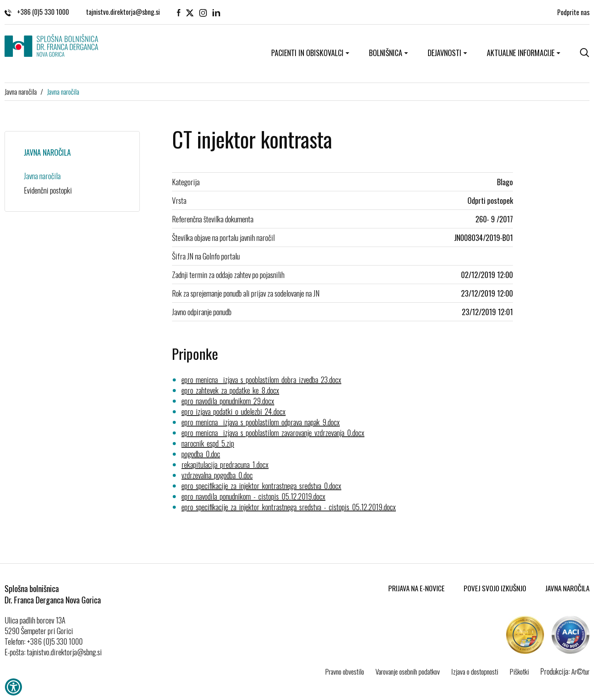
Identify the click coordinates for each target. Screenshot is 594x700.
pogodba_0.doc (201, 454)
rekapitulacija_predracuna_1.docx (225, 464)
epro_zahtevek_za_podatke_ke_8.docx (230, 390)
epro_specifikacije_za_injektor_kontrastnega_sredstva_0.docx (261, 486)
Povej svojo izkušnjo (495, 588)
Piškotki (519, 671)
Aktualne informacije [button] (521, 53)
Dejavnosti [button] (445, 53)
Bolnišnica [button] (386, 53)
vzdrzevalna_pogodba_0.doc (217, 475)
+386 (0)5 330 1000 (37, 11)
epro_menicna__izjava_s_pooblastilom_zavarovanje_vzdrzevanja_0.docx (273, 433)
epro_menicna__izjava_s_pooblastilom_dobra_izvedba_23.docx (261, 380)
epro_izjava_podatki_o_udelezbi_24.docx (234, 411)
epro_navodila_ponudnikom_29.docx (228, 401)
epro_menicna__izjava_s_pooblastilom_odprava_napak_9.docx (261, 422)
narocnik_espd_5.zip (208, 443)
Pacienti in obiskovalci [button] (307, 53)
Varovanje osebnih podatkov (408, 671)
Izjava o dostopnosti (475, 671)
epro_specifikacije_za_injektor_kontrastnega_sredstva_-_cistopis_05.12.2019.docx (289, 507)
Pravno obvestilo (345, 671)
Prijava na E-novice (417, 588)
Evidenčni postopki (48, 190)
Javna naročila (21, 91)
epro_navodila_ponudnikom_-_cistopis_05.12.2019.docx (253, 496)
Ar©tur (580, 671)
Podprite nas (573, 11)
